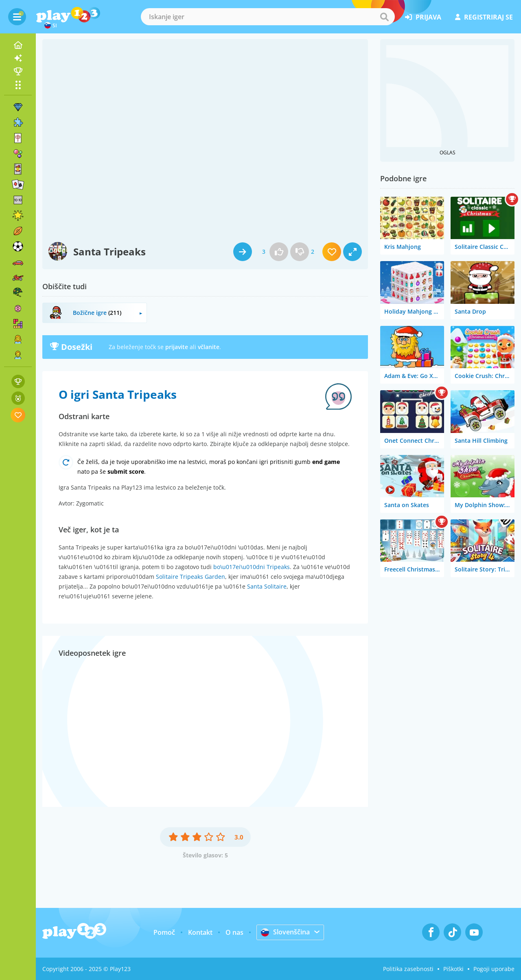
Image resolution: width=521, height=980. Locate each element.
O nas (234, 932)
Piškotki (453, 969)
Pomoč (164, 932)
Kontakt (200, 932)
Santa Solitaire (267, 586)
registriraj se (484, 17)
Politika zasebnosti (408, 969)
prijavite (177, 347)
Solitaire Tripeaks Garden (190, 577)
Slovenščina (285, 932)
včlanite (209, 347)
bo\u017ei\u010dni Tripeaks (252, 567)
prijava (423, 17)
